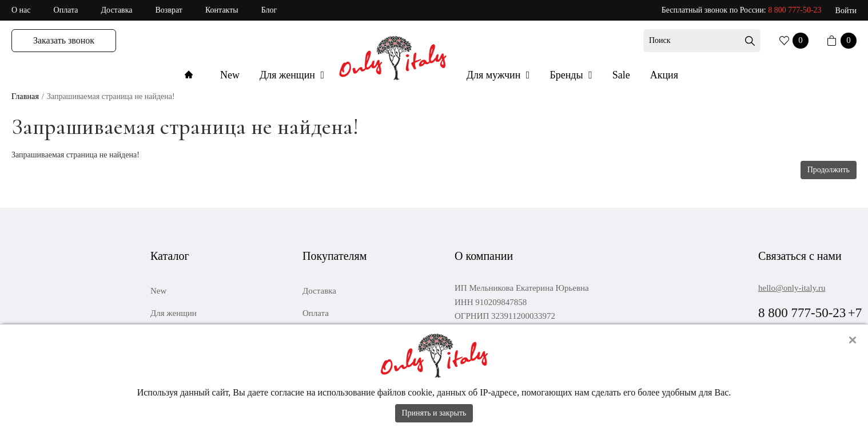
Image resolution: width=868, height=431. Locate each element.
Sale (621, 75)
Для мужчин (495, 75)
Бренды (568, 75)
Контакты (222, 10)
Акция (664, 75)
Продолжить (829, 170)
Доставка (116, 10)
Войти (846, 11)
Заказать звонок (64, 40)
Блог (269, 10)
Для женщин (289, 75)
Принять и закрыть (434, 413)
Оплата (66, 10)
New (230, 75)
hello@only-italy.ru (792, 288)
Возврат (169, 10)
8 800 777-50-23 (795, 10)
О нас (21, 10)
